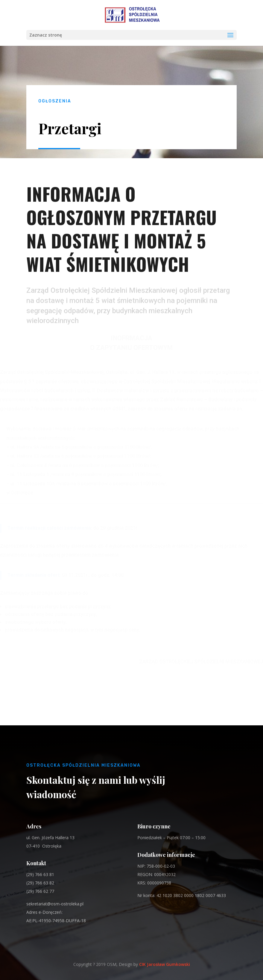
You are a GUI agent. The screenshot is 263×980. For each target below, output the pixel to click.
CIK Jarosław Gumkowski (165, 964)
